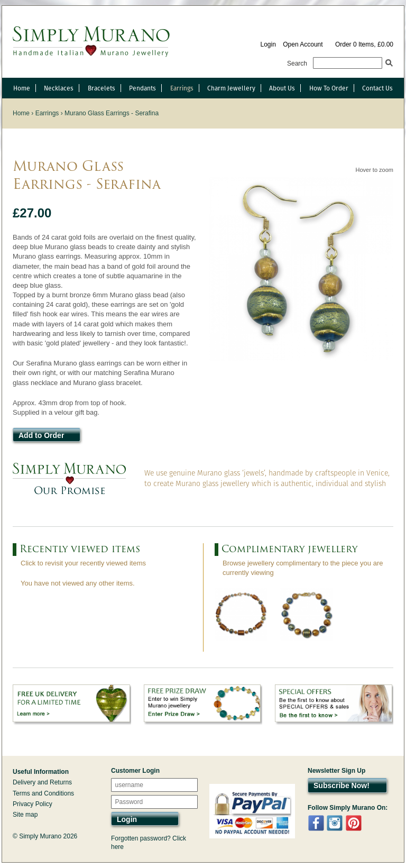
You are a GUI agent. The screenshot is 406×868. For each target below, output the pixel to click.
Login (268, 44)
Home (22, 88)
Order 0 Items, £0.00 (364, 44)
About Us (282, 88)
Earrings (182, 88)
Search (297, 63)
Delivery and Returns (42, 782)
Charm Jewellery (231, 88)
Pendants (142, 88)
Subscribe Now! (342, 785)
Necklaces (59, 88)
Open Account (303, 44)
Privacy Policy (33, 804)
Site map (25, 815)
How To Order (329, 88)
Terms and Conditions (43, 793)
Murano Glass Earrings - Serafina (112, 113)
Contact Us (377, 88)
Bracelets (101, 88)
